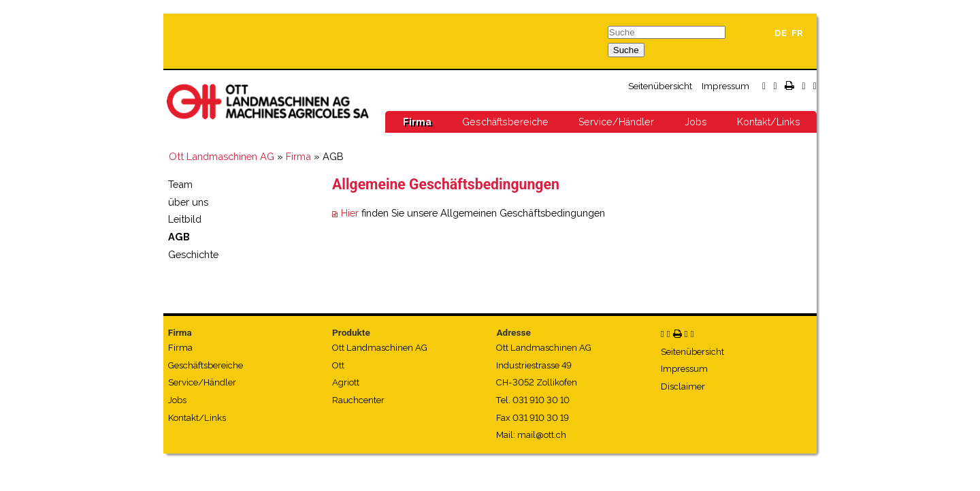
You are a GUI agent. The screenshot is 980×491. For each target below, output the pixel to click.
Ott (338, 365)
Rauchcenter (358, 400)
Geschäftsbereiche (505, 122)
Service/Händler (616, 122)
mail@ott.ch (542, 435)
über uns (188, 202)
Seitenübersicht (660, 86)
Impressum (725, 86)
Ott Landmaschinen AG (222, 156)
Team (180, 184)
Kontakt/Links (769, 122)
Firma (417, 122)
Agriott (346, 382)
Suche (626, 50)
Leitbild (185, 219)
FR (797, 33)
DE (781, 33)
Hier (350, 213)
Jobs (696, 122)
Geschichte (193, 254)
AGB (179, 237)
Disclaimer (683, 386)
